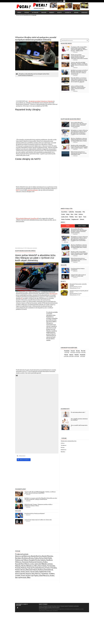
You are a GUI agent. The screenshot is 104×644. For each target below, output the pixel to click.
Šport (80, 217)
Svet (76, 217)
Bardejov (18, 558)
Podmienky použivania (73, 606)
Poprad (30, 568)
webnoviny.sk (42, 611)
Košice (45, 562)
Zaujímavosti (75, 219)
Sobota (71, 355)
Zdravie (76, 12)
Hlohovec (18, 562)
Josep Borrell (34, 218)
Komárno (40, 562)
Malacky (18, 566)
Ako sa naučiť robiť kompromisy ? (79, 426)
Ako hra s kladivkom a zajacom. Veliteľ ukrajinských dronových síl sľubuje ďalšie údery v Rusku (79, 140)
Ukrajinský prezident (35, 101)
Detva (41, 558)
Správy (19, 12)
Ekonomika (78, 212)
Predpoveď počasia (22, 554)
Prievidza (54, 568)
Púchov (18, 570)
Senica (23, 572)
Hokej (68, 214)
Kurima (63, 447)
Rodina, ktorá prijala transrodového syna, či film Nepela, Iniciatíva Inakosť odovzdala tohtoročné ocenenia (79, 57)
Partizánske (51, 566)
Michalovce (30, 566)
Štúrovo (38, 574)
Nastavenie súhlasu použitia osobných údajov (49, 607)
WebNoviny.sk (21, 248)
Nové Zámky (42, 566)
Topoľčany (45, 574)
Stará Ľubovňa (20, 574)
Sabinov (18, 572)
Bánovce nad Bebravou (23, 556)
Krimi (76, 214)
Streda (78, 351)
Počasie (27, 12)
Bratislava (25, 558)
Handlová (49, 560)
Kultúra (81, 214)
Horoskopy (54, 606)
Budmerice (64, 450)
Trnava (23, 576)
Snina (37, 572)
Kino (72, 214)
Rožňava (41, 570)
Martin (23, 566)
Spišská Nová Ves (45, 572)
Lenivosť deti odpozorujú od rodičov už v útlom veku (38, 520)
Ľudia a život (65, 217)
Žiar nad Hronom (21, 578)
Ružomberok (49, 570)
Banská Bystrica (36, 556)
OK (64, 1)
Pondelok (67, 351)
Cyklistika (71, 212)
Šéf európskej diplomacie (23, 218)
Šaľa (33, 574)
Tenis (85, 217)
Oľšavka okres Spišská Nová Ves (69, 441)
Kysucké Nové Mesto (22, 564)
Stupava (28, 574)
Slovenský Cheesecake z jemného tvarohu (78, 285)
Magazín (44, 12)
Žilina (29, 578)
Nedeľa (77, 355)
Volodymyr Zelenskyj (47, 101)
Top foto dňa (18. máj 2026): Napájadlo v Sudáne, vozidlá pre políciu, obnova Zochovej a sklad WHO (40, 492)
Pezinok (18, 568)
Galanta (43, 560)
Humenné (25, 562)
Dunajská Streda (34, 560)
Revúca (23, 570)
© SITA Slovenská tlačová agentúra (55, 609)
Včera (68, 226)
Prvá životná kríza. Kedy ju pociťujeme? (35, 514)
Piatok (66, 355)
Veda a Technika (66, 219)
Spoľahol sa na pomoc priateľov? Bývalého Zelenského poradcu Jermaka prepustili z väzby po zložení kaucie (41, 499)
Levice (32, 564)
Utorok (73, 351)
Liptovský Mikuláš (41, 564)
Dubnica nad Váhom (22, 560)
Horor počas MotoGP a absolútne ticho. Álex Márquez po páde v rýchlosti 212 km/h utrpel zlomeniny (79, 124)
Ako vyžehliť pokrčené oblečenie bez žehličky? (79, 419)
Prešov (48, 568)
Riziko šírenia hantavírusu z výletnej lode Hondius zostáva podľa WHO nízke (79, 153)
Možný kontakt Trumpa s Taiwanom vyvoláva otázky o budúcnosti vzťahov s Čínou (38, 505)
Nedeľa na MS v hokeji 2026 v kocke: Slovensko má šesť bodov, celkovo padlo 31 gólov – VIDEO (79, 147)
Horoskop (84, 12)
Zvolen (52, 576)
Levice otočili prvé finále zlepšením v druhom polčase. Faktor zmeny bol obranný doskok (78, 88)
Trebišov (52, 574)
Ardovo (63, 443)
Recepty (60, 12)
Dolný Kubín (48, 558)
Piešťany (24, 568)
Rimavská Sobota (32, 570)
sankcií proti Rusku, (33, 190)
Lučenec (50, 564)
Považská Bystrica (39, 568)
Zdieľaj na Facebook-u (24, 460)
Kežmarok (32, 562)
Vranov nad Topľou (32, 576)
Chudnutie (68, 12)
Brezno (31, 558)
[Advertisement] (96, 26)
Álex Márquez (53, 294)
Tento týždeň (82, 226)
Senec (28, 572)
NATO (18, 190)
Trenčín (18, 576)
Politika (72, 217)
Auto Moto (64, 212)
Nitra (36, 566)
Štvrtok (83, 351)
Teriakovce (64, 445)
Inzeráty (52, 12)
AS (22, 298)
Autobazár (35, 12)
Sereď (33, 572)
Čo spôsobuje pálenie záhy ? (78, 412)
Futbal (63, 214)
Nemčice (63, 452)
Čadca (36, 558)
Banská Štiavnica (48, 556)
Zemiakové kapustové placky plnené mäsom (79, 291)
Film (84, 212)
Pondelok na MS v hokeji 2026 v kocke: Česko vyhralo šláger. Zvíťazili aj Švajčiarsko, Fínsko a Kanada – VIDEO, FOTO (79, 49)
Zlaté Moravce (44, 576)
